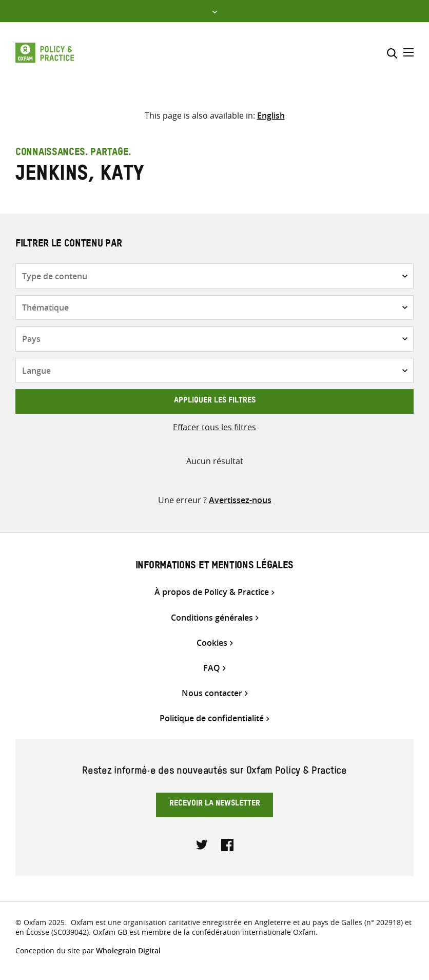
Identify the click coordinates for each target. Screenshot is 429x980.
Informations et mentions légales (215, 567)
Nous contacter (212, 693)
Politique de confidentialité (212, 718)
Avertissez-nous (240, 500)
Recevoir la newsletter (215, 804)
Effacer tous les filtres (215, 427)
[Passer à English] (271, 116)
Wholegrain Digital (128, 950)
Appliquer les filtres (215, 401)
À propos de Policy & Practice (212, 592)
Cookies (212, 643)
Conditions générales (212, 618)
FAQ (212, 668)
